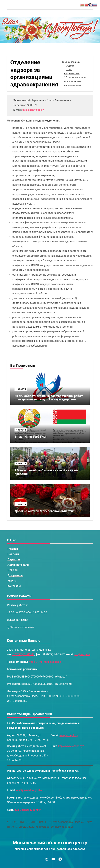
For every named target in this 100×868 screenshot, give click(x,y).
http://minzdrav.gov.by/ (28, 810)
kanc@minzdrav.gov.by (29, 790)
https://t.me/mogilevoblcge (45, 662)
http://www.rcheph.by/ (71, 746)
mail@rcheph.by (69, 735)
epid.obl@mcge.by (33, 110)
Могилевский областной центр (50, 843)
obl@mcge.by (82, 654)
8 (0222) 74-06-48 (23, 654)
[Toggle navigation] (10, 5)
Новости (21, 389)
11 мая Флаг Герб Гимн (31, 437)
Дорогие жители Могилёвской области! (44, 511)
